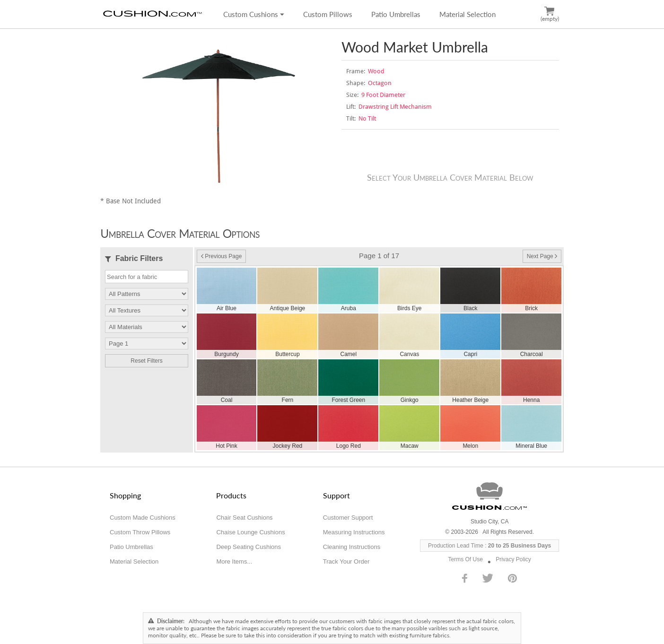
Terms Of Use (466, 559)
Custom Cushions (254, 14)
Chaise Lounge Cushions (250, 532)
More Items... (234, 561)
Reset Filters (146, 361)
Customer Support (348, 518)
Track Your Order (346, 561)
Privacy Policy (513, 559)
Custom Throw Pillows (140, 532)
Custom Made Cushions (143, 518)
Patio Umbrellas (396, 14)
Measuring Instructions (354, 532)
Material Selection (467, 14)
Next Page (542, 256)
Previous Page (221, 256)
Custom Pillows (328, 14)
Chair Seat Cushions (244, 518)
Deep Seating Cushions (249, 547)
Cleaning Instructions (352, 547)
